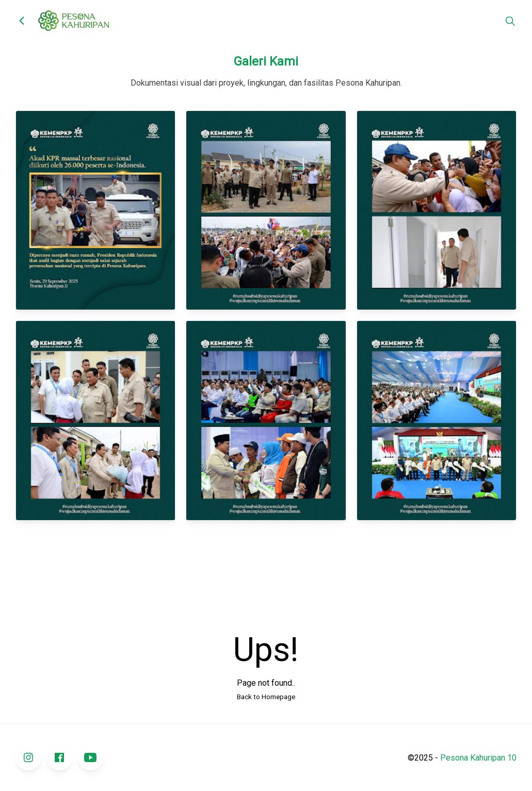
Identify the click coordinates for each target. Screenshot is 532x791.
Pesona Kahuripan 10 (478, 758)
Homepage (278, 697)
